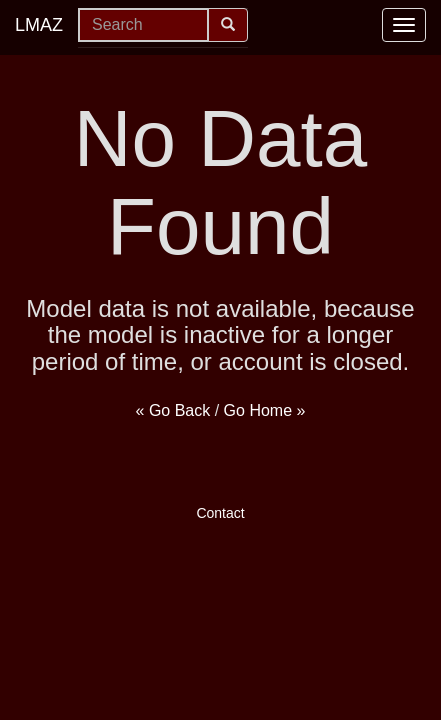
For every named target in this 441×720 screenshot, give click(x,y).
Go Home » (265, 410)
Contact (220, 513)
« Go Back (173, 410)
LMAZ (39, 25)
